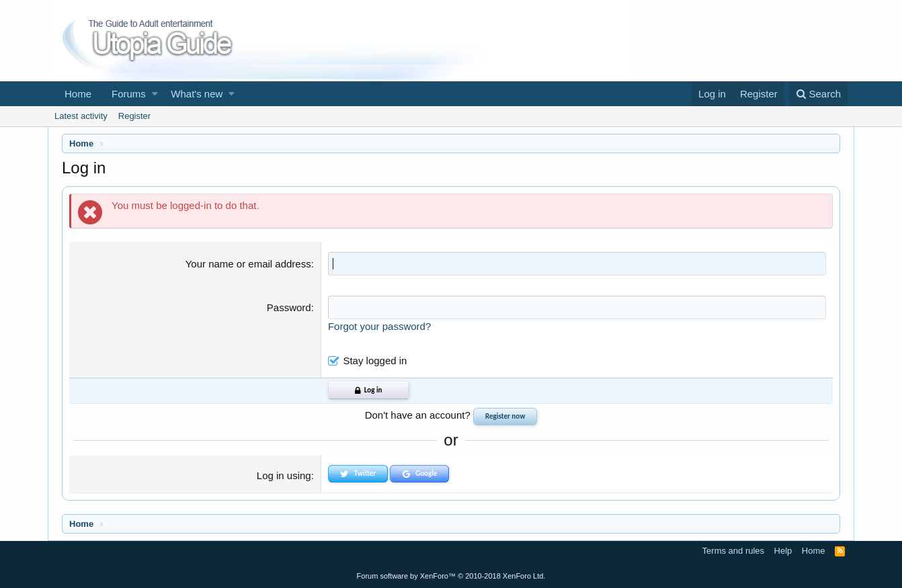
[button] (155, 94)
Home (78, 94)
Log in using (284, 475)
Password (289, 307)
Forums (129, 94)
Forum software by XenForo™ (451, 576)
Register (134, 116)
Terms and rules (733, 551)
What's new (197, 94)
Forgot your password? (379, 326)
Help (783, 551)
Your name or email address (248, 264)
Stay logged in (375, 361)
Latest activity (81, 116)
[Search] (818, 94)
